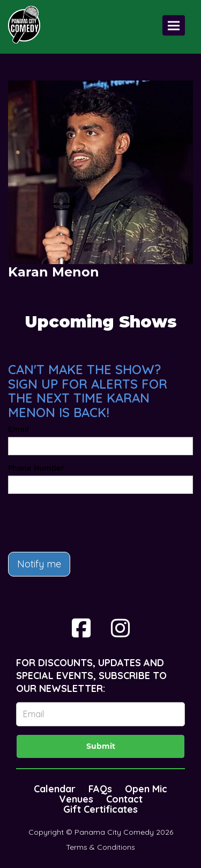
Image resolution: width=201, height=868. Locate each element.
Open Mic (146, 789)
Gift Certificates (100, 809)
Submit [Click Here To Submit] (101, 746)
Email (18, 429)
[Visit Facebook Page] (81, 628)
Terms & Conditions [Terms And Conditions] (100, 847)
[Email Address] (100, 714)
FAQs (100, 789)
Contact (124, 799)
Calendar (55, 789)
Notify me (39, 564)
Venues (76, 799)
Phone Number (36, 468)
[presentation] (90, 523)
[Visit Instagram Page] (120, 628)
